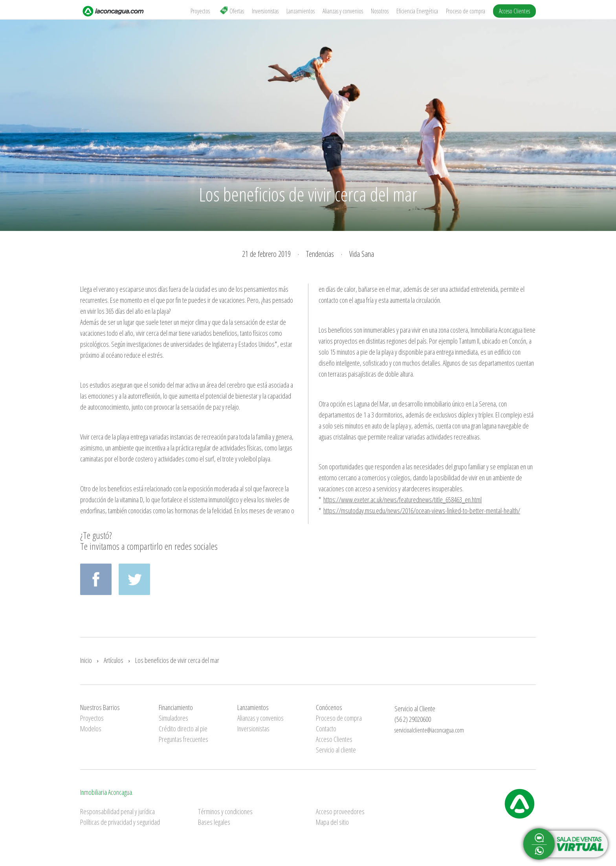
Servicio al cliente (336, 750)
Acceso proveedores (340, 811)
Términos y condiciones (225, 811)
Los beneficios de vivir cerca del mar (177, 660)
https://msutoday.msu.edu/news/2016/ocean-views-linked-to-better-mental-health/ (422, 511)
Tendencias (320, 254)
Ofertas (232, 11)
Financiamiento (176, 707)
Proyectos (200, 11)
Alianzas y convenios (343, 11)
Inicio (86, 660)
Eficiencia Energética (417, 11)
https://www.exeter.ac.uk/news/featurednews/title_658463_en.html (402, 500)
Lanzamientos (301, 11)
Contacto (326, 729)
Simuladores (173, 718)
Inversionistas (265, 11)
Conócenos (329, 707)
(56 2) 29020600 (413, 719)
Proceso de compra (466, 11)
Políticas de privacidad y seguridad (120, 822)
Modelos (91, 729)
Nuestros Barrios (100, 707)
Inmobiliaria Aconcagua (106, 792)
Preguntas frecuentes (183, 739)
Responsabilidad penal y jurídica (117, 811)
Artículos (114, 660)
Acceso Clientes (514, 11)
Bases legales (214, 822)
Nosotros (380, 11)
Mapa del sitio (332, 822)
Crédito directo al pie (183, 729)
